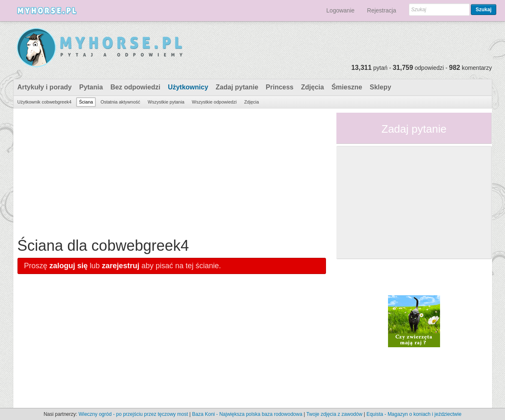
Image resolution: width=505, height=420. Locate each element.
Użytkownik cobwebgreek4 (45, 102)
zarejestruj (121, 266)
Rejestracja (382, 10)
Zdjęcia (312, 87)
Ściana (86, 102)
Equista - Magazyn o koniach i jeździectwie (414, 414)
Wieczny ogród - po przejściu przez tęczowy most (133, 414)
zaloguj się (69, 266)
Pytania (91, 87)
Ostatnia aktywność (120, 102)
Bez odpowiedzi (135, 87)
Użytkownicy (188, 87)
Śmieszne (347, 87)
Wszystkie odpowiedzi (214, 102)
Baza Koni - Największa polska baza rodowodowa (247, 414)
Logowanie (341, 10)
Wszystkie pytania (166, 102)
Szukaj (483, 10)
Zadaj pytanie (237, 87)
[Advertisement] (172, 171)
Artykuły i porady (45, 87)
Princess (280, 87)
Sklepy (381, 87)
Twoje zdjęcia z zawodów (335, 414)
